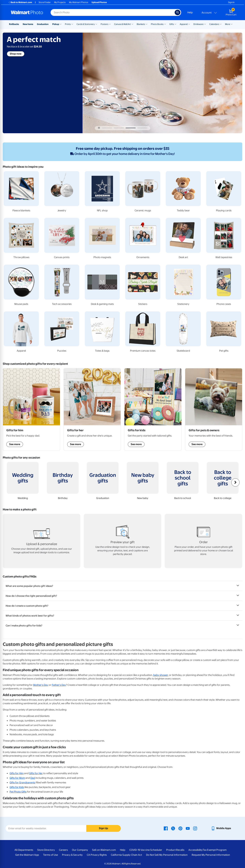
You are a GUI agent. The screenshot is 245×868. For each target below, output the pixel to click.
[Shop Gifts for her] (92, 409)
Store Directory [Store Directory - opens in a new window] (46, 850)
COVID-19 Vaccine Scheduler (146, 850)
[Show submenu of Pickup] (61, 24)
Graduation (43, 24)
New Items (28, 24)
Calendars (214, 24)
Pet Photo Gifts (18, 792)
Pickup (56, 24)
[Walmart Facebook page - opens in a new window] (166, 828)
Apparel (184, 24)
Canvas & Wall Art (122, 24)
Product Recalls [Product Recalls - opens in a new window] (175, 850)
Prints (68, 24)
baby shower (161, 675)
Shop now (16, 54)
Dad (33, 778)
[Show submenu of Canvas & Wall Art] (132, 24)
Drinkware (198, 24)
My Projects (60, 2)
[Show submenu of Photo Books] (165, 24)
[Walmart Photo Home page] (27, 12)
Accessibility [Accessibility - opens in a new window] (196, 850)
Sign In (231, 2)
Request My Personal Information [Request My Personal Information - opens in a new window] (211, 855)
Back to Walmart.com (20, 2)
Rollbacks (14, 24)
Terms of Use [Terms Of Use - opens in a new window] (50, 855)
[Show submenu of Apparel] (189, 24)
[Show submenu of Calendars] (221, 24)
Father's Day (59, 685)
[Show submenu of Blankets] (147, 24)
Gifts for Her (36, 773)
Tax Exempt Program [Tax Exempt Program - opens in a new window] (215, 850)
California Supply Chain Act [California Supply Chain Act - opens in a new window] (126, 855)
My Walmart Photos (79, 2)
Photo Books (157, 24)
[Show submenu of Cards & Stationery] (96, 24)
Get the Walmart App (27, 855)
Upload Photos (99, 2)
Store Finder (45, 2)
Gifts (172, 24)
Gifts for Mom (17, 778)
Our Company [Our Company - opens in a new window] (80, 850)
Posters (104, 24)
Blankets (141, 24)
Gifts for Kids (17, 787)
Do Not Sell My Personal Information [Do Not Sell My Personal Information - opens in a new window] (167, 855)
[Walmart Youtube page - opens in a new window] (188, 828)
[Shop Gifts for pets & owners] (214, 409)
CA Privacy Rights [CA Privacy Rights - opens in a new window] (97, 855)
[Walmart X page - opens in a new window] (173, 828)
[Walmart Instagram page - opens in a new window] (195, 828)
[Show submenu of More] (232, 24)
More (228, 24)
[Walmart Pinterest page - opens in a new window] (180, 828)
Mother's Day (41, 685)
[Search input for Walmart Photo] (113, 12)
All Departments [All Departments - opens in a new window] (24, 850)
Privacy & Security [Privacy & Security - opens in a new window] (72, 855)
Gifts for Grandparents (22, 783)
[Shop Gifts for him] (31, 409)
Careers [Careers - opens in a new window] (63, 850)
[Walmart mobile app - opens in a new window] (221, 828)
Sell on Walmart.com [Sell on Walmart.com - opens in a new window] (104, 850)
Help (190, 12)
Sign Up (103, 828)
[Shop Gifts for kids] (153, 409)
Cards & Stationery (86, 24)
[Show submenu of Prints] (72, 24)
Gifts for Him (17, 773)
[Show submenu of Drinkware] (205, 24)
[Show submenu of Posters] (110, 24)
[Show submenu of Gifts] (175, 24)
